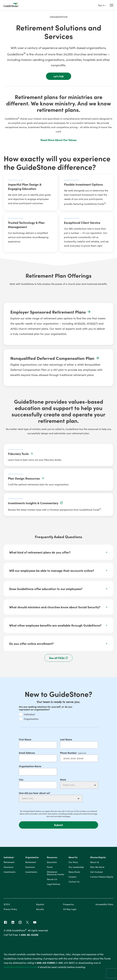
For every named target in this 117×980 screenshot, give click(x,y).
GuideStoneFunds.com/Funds (20, 967)
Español (40, 904)
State (63, 779)
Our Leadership (76, 867)
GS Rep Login (70, 909)
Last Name (66, 739)
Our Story (73, 862)
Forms (50, 867)
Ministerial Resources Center (56, 873)
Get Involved (96, 872)
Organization (59, 17)
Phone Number (68, 753)
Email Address (27, 753)
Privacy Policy (10, 909)
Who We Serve (97, 867)
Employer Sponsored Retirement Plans (51, 312)
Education (52, 862)
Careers (72, 877)
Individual (29, 714)
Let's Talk (59, 76)
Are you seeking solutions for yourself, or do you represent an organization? (46, 708)
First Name (25, 739)
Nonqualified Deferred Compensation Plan (55, 358)
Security (40, 909)
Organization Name (30, 766)
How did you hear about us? (35, 793)
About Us (73, 857)
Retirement (9, 862)
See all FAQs (59, 658)
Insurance (8, 867)
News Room (74, 872)
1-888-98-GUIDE (29, 935)
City (21, 779)
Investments (10, 872)
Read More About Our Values (58, 140)
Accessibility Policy (104, 904)
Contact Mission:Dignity (102, 877)
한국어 (7, 904)
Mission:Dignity (98, 857)
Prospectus (68, 904)
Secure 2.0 (52, 879)
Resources (52, 857)
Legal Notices (54, 884)
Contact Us (74, 882)
